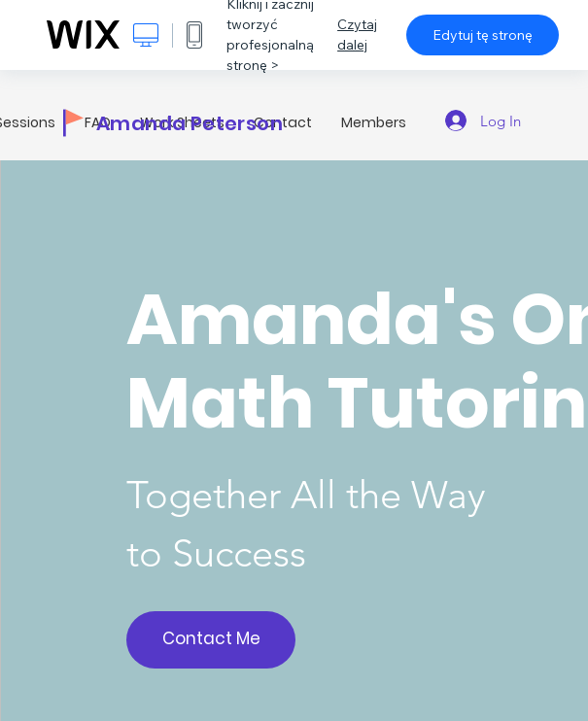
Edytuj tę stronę (483, 35)
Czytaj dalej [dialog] (357, 34)
